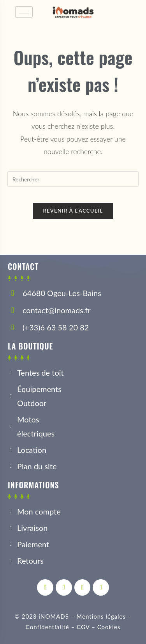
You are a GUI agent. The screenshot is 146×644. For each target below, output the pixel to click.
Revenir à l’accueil (73, 211)
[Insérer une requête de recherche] (73, 179)
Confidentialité (47, 627)
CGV (83, 627)
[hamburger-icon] (24, 12)
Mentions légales (101, 616)
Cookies (109, 627)
